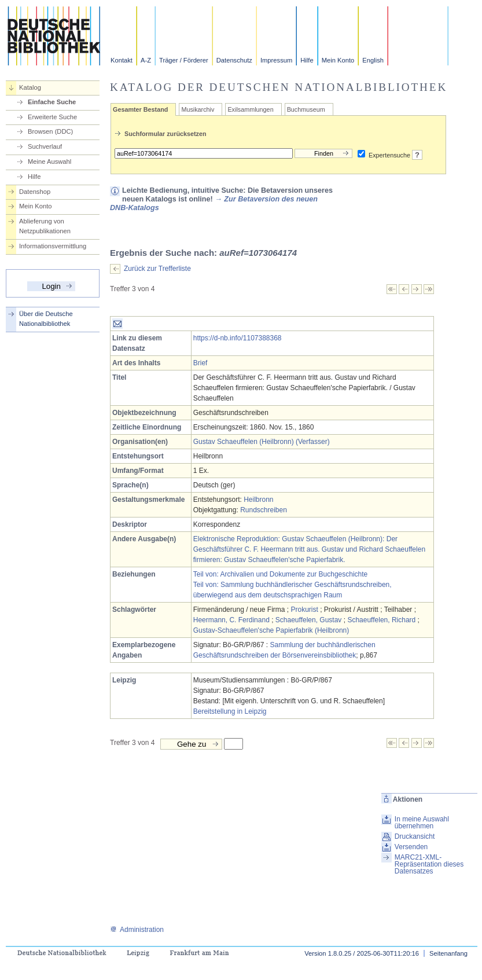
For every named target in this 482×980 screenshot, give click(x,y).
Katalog (30, 87)
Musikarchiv (198, 109)
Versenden (411, 847)
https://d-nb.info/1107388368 (238, 338)
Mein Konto (338, 60)
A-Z (146, 60)
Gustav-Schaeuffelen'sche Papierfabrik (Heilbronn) (271, 630)
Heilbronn (258, 500)
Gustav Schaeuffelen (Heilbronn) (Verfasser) (262, 442)
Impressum (276, 60)
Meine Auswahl (49, 162)
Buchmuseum (306, 109)
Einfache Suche (52, 102)
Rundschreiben (264, 510)
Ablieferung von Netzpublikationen (45, 226)
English (373, 60)
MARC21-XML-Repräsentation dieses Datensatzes (429, 864)
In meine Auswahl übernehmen (422, 823)
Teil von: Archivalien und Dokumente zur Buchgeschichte (281, 574)
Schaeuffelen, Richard (381, 620)
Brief (200, 363)
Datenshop (35, 192)
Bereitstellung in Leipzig (230, 711)
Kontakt (122, 60)
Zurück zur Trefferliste (157, 269)
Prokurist (305, 610)
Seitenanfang (448, 953)
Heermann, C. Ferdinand (231, 620)
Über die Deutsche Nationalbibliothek (46, 319)
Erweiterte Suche (52, 117)
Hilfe (307, 60)
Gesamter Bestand (140, 109)
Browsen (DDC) (50, 131)
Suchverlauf (45, 146)
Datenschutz (234, 60)
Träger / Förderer (184, 60)
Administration (137, 930)
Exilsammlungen (250, 109)
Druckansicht (415, 836)
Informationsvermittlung (53, 246)
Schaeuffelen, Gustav (309, 620)
